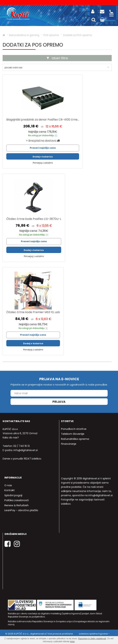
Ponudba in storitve (74, 429)
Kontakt (10, 490)
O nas (8, 485)
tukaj (72, 642)
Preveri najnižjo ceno (43, 148)
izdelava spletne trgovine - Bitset (83, 635)
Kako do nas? (11, 438)
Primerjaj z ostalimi (43, 163)
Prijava (59, 402)
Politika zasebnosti (17, 500)
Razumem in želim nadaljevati (92, 639)
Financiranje (69, 444)
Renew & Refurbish (16, 505)
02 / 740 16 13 (21, 446)
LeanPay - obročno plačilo (21, 510)
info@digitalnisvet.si (26, 450)
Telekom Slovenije (73, 434)
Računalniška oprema (75, 439)
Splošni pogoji (13, 495)
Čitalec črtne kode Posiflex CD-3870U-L (34, 219)
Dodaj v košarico (43, 157)
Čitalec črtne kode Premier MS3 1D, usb (33, 312)
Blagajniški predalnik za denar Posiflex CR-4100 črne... (43, 120)
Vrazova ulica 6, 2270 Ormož (20, 433)
